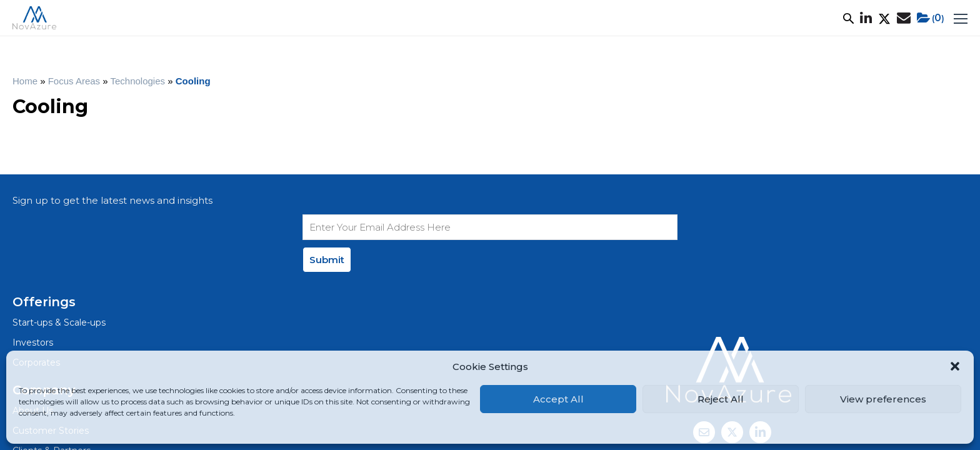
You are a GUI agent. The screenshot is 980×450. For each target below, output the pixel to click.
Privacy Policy (114, 311)
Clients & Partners (441, 277)
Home (50, 90)
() (890, 22)
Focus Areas (407, 22)
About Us (165, 22)
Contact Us (426, 319)
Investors (240, 255)
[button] (955, 366)
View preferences (883, 399)
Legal (56, 311)
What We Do (234, 22)
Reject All (721, 399)
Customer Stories (321, 22)
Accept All (558, 399)
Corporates (245, 277)
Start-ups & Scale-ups (270, 234)
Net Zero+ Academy (655, 22)
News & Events (557, 22)
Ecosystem (478, 22)
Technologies (162, 90)
